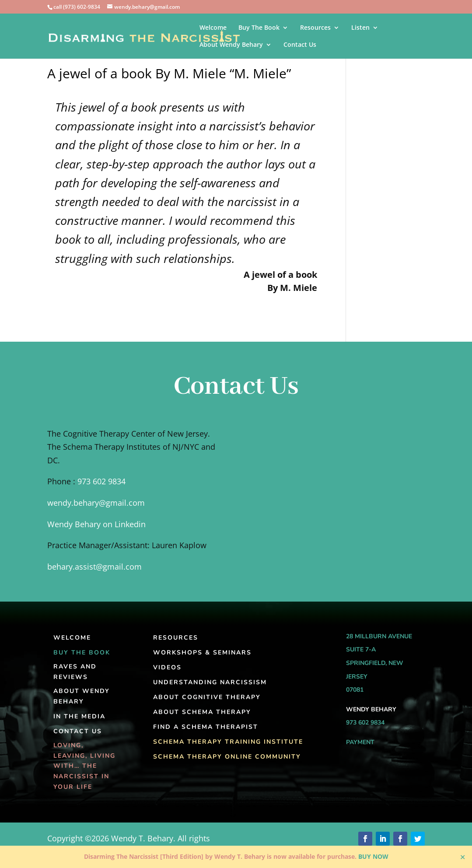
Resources (315, 28)
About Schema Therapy (202, 712)
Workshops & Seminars (202, 653)
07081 (355, 690)
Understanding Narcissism (210, 682)
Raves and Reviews (75, 672)
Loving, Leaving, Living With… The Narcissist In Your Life (84, 766)
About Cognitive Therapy (207, 697)
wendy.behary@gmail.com (96, 503)
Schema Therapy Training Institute (228, 742)
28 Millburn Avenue (379, 636)
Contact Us (300, 45)
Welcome (213, 28)
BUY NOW (373, 856)
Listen (360, 28)
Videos (167, 667)
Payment (360, 742)
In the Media (79, 716)
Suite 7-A (361, 649)
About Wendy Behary (231, 45)
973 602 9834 (101, 481)
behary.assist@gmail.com (94, 567)
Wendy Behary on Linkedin (96, 524)
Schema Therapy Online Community (227, 757)
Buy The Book (259, 28)
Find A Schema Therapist (206, 727)
